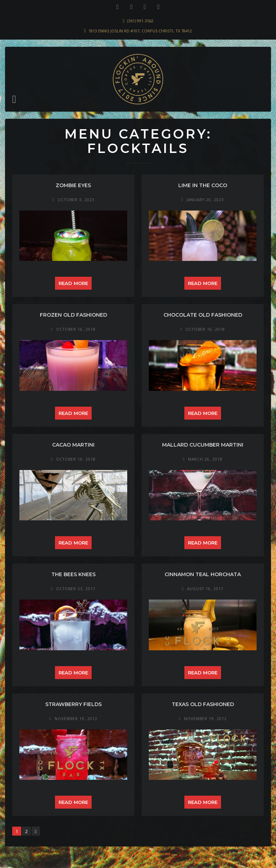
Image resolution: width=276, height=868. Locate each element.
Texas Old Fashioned (203, 704)
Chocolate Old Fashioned (203, 315)
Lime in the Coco (203, 185)
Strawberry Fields (73, 704)
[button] (14, 99)
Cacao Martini (73, 445)
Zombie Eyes (73, 185)
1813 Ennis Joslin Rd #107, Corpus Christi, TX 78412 (140, 31)
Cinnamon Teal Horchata (203, 574)
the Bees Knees (73, 574)
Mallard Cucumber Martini (203, 445)
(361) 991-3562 (140, 21)
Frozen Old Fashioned (73, 315)
